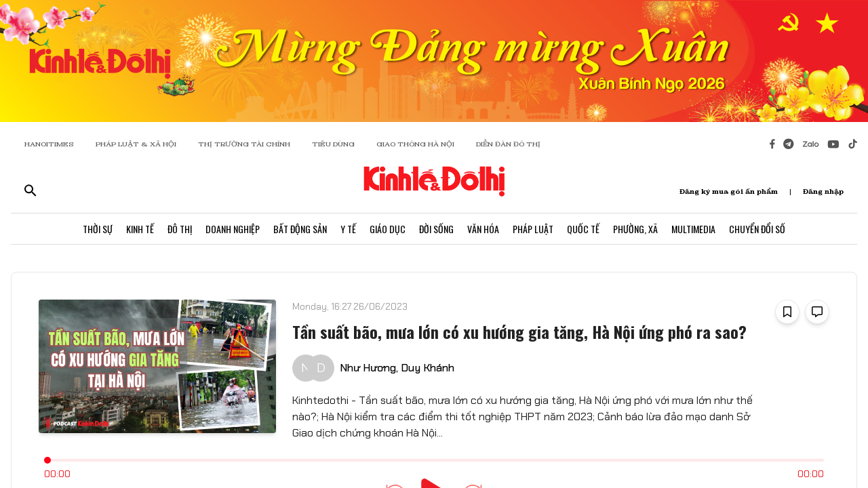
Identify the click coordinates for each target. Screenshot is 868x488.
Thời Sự (98, 229)
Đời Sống (436, 229)
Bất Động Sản (300, 229)
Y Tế (348, 229)
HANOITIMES (49, 144)
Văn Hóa (483, 229)
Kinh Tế (140, 229)
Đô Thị (180, 229)
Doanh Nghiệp (233, 229)
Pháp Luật (533, 229)
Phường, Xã (635, 229)
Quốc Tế (583, 229)
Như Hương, (369, 368)
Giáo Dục (388, 229)
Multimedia (693, 229)
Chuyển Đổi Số (757, 229)
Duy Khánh (428, 368)
